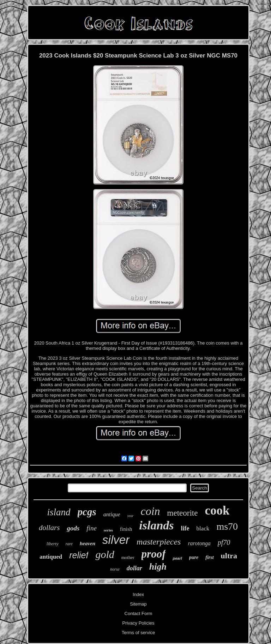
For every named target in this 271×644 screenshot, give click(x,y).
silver (116, 540)
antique (112, 514)
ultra (229, 556)
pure (194, 557)
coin (150, 511)
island (59, 512)
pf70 (224, 542)
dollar (134, 568)
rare (69, 544)
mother (128, 557)
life (185, 528)
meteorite (183, 513)
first (209, 557)
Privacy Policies (138, 623)
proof (154, 554)
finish (126, 529)
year (131, 516)
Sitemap (138, 604)
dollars (49, 528)
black (203, 528)
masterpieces (159, 542)
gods (73, 528)
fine (92, 528)
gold (105, 554)
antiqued (51, 557)
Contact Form (138, 613)
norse (115, 569)
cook (217, 511)
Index (138, 594)
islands (156, 525)
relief (79, 555)
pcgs (87, 512)
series (108, 530)
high (158, 567)
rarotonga (199, 543)
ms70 (227, 526)
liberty (53, 544)
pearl (177, 558)
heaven (88, 543)
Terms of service (138, 633)
